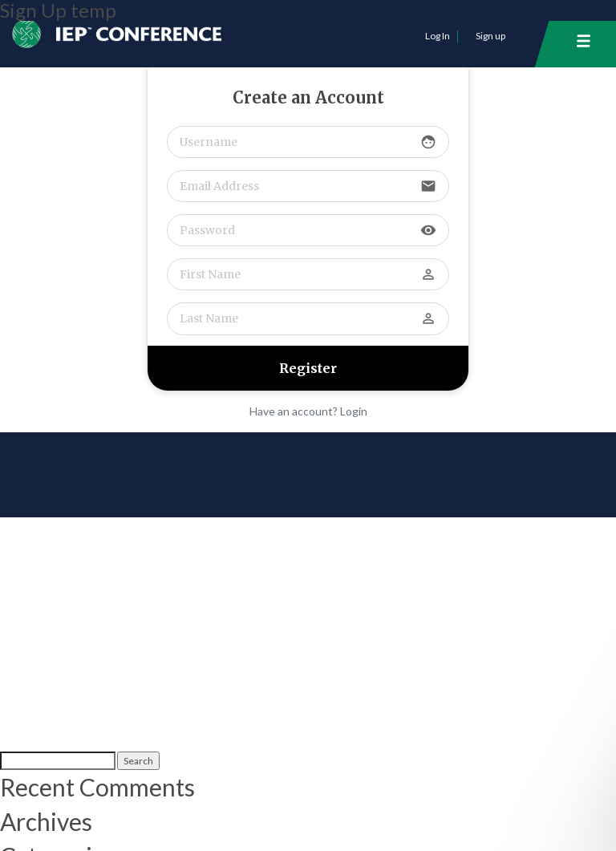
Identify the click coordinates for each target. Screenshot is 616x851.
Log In (438, 36)
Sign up (490, 36)
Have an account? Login (308, 411)
